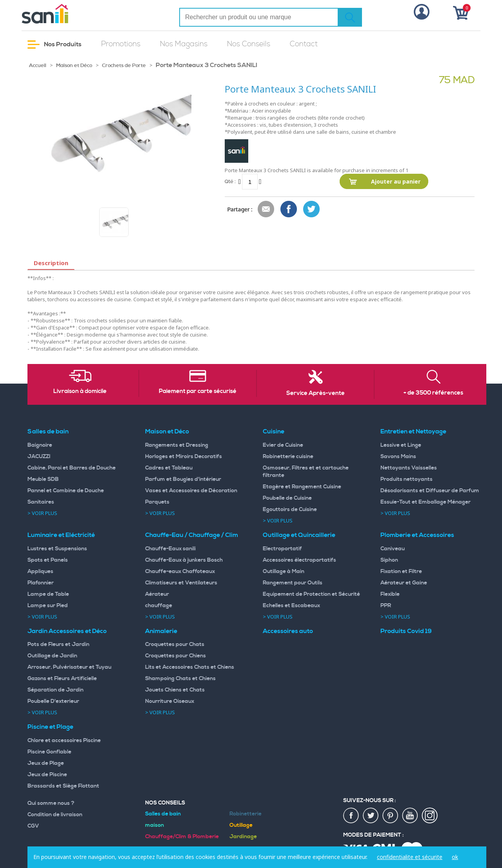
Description (51, 263)
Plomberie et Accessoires (417, 535)
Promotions (121, 44)
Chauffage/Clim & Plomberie (182, 837)
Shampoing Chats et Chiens (180, 679)
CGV (33, 826)
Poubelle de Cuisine (287, 498)
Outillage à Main (284, 571)
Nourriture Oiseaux (170, 701)
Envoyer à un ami (266, 209)
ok (455, 857)
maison (155, 825)
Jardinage (243, 837)
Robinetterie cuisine (288, 457)
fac (351, 816)
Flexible (390, 594)
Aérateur (157, 594)
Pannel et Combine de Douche (66, 491)
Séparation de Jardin (55, 690)
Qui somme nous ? (51, 803)
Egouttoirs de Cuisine (290, 510)
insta (430, 816)
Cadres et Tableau (169, 468)
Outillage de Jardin (52, 656)
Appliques (40, 571)
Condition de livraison (55, 815)
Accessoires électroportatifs (299, 560)
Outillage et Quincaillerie (299, 535)
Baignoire (40, 445)
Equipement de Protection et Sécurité (311, 594)
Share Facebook (289, 209)
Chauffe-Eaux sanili (170, 549)
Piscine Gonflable (49, 752)
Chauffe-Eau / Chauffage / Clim (192, 535)
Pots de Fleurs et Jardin (58, 644)
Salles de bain (48, 431)
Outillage (241, 825)
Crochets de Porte (124, 66)
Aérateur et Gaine (404, 583)
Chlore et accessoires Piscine (64, 741)
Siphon (389, 560)
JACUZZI (39, 457)
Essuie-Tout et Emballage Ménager (426, 502)
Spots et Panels (48, 560)
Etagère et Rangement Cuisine (302, 487)
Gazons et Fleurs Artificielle (62, 679)
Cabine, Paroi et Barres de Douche (72, 468)
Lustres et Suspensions (57, 549)
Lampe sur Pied (48, 606)
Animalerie (161, 631)
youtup (410, 816)
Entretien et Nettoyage (413, 431)
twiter (371, 816)
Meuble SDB (43, 479)
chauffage (159, 606)
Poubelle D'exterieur (53, 701)
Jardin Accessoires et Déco (67, 631)
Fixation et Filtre (401, 571)
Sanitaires (41, 502)
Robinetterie (246, 814)
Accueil (38, 66)
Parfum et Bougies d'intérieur (183, 479)
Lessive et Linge (401, 445)
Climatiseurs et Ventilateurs (181, 583)
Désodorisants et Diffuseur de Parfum (430, 491)
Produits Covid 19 (406, 631)
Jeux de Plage (46, 763)
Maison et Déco (74, 66)
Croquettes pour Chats (175, 644)
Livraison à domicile (80, 391)
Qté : (230, 181)
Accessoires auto (288, 631)
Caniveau (393, 549)
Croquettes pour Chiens (176, 656)
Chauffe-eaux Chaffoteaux (180, 571)
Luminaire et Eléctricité (61, 535)
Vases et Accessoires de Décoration (191, 491)
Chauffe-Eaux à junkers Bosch (184, 560)
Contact (304, 44)
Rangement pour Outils (293, 583)
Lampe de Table (48, 594)
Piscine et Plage (50, 727)
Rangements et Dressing (177, 445)
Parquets (157, 502)
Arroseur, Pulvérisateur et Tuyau (69, 667)
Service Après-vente (316, 393)
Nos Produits (55, 45)
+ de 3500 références (433, 393)
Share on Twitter (312, 209)
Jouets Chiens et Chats (175, 690)
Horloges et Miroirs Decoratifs (184, 457)
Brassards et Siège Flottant (63, 786)
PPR (386, 606)
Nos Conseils (249, 44)
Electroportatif (282, 549)
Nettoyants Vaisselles (409, 468)
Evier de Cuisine (283, 445)
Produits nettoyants (407, 479)
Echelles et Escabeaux (291, 606)
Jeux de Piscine (47, 775)
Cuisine (274, 431)
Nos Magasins (184, 44)
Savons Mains (398, 457)
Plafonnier (41, 583)
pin (391, 816)
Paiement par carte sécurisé (198, 391)
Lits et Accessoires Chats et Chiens (190, 667)
